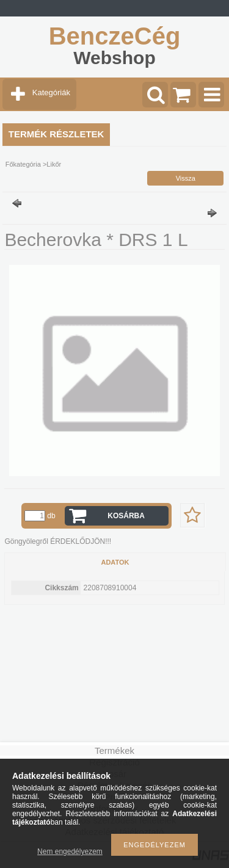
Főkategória (23, 164)
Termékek (114, 750)
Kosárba (126, 516)
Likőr (54, 164)
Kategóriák (51, 92)
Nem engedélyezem (70, 852)
